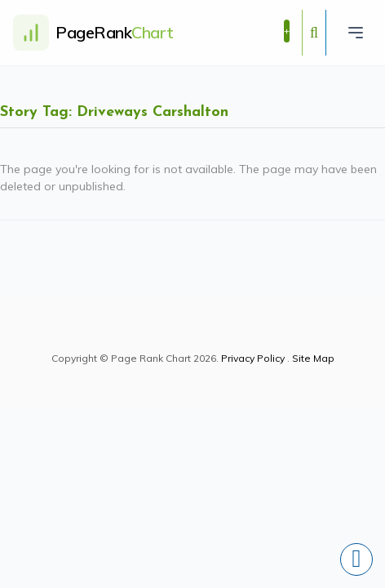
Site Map (313, 358)
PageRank (115, 32)
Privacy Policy (253, 358)
